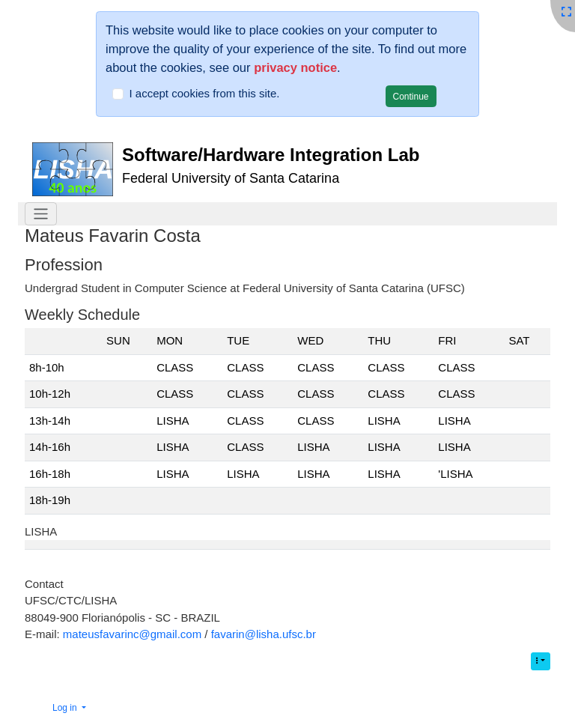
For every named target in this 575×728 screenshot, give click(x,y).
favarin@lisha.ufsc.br (264, 634)
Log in (66, 708)
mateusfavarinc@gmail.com (132, 634)
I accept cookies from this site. (205, 93)
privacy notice (295, 67)
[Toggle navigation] (41, 214)
